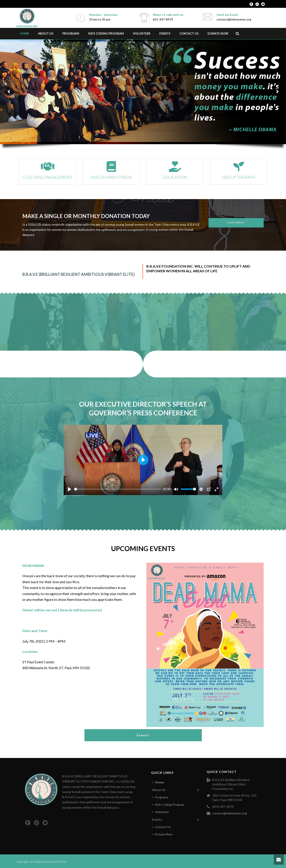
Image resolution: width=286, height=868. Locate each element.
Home (25, 33)
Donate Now (218, 33)
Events (165, 33)
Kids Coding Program (106, 33)
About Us (46, 33)
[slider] (118, 489)
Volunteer (142, 33)
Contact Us (189, 33)
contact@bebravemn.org (230, 813)
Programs (71, 33)
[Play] (69, 489)
